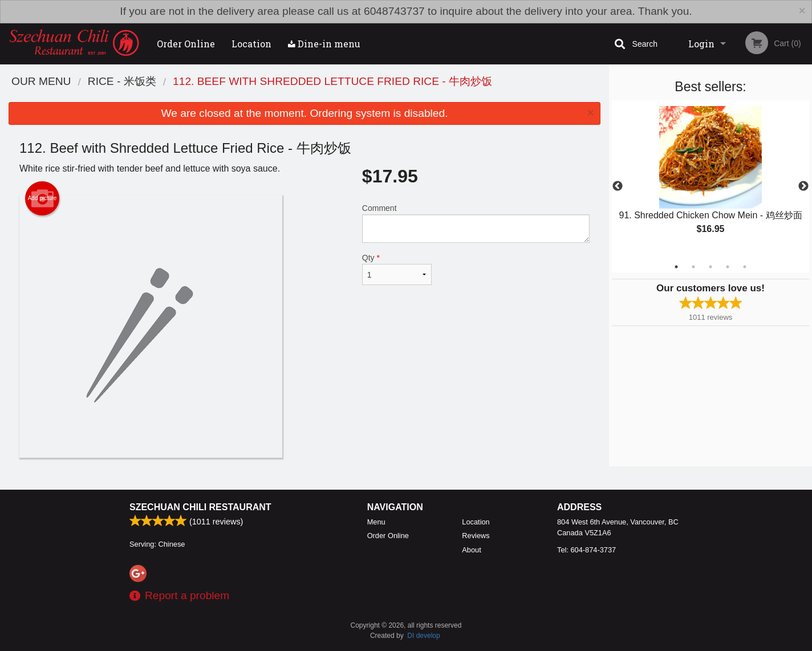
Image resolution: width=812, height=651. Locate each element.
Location (251, 44)
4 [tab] (728, 267)
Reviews (476, 536)
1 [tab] (676, 267)
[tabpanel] (710, 180)
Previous (618, 186)
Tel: (586, 550)
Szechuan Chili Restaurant (200, 507)
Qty (397, 269)
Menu (376, 522)
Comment (476, 223)
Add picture (42, 198)
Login (701, 44)
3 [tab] (710, 267)
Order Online (186, 44)
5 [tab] (745, 267)
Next (803, 186)
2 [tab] (693, 267)
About (471, 550)
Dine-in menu (324, 44)
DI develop (423, 636)
